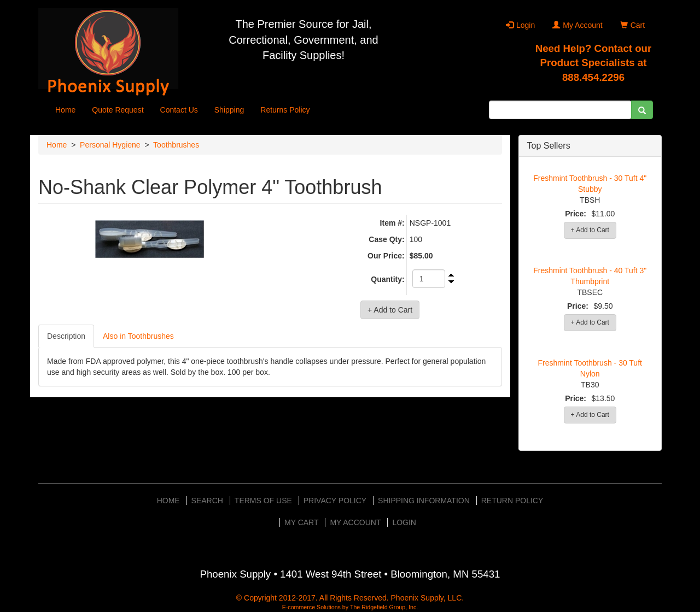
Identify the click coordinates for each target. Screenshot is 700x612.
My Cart (302, 522)
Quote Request (118, 110)
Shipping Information (424, 501)
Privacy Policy (335, 501)
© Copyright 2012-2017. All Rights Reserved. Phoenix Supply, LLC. (350, 598)
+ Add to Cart (590, 230)
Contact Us (179, 110)
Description (66, 336)
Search (207, 501)
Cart (632, 25)
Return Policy (512, 501)
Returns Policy (285, 110)
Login (520, 25)
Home (65, 110)
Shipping (229, 110)
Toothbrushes (176, 145)
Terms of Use (263, 501)
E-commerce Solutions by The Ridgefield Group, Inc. (350, 607)
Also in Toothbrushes (138, 336)
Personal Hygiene (110, 145)
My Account (577, 25)
